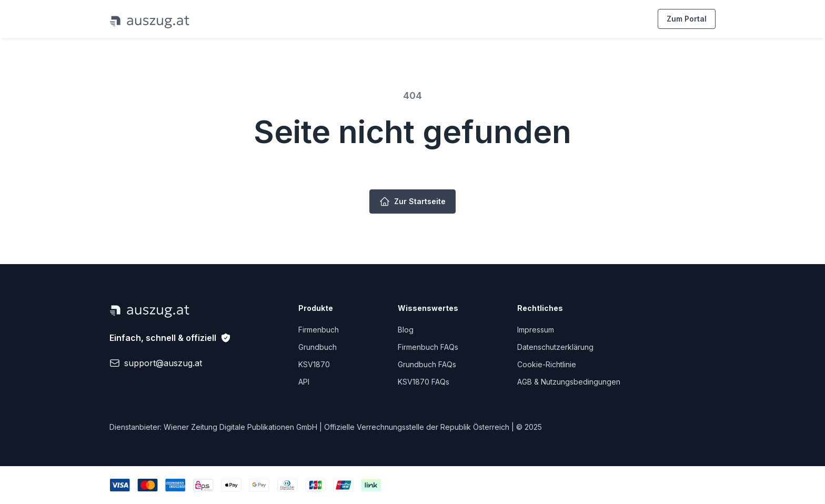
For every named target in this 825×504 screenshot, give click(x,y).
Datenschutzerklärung (555, 347)
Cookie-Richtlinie (547, 364)
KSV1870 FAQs (424, 382)
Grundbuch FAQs (427, 364)
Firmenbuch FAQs (428, 347)
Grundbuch (318, 347)
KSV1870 (314, 364)
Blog (406, 330)
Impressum (536, 330)
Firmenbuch (319, 330)
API (304, 382)
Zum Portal (687, 19)
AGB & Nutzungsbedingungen (569, 382)
